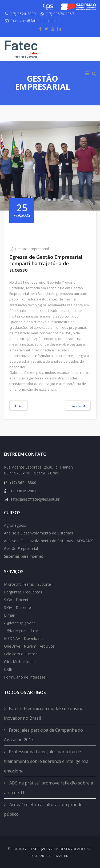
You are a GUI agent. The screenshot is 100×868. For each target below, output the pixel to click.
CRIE (8, 669)
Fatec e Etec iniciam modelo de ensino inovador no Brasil (44, 713)
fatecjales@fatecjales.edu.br (35, 21)
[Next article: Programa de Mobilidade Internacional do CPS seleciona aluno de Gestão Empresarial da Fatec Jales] (78, 406)
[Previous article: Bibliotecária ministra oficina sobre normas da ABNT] (19, 406)
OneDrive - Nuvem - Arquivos (29, 646)
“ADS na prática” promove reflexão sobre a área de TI (49, 788)
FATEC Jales (40, 849)
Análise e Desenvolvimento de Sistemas (39, 533)
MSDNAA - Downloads (24, 638)
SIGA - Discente (17, 607)
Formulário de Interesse (25, 677)
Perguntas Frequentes (23, 592)
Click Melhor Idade (20, 662)
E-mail (9, 615)
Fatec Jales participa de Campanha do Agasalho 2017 (43, 735)
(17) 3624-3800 (23, 14)
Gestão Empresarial (32, 249)
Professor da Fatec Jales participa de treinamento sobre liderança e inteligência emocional (46, 761)
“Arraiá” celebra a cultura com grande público (43, 809)
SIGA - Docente (17, 600)
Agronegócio (15, 525)
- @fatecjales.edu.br (21, 631)
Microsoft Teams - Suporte (27, 584)
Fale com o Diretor (20, 654)
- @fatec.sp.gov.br (19, 623)
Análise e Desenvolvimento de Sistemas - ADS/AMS (49, 541)
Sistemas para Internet (24, 556)
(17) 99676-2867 (60, 14)
